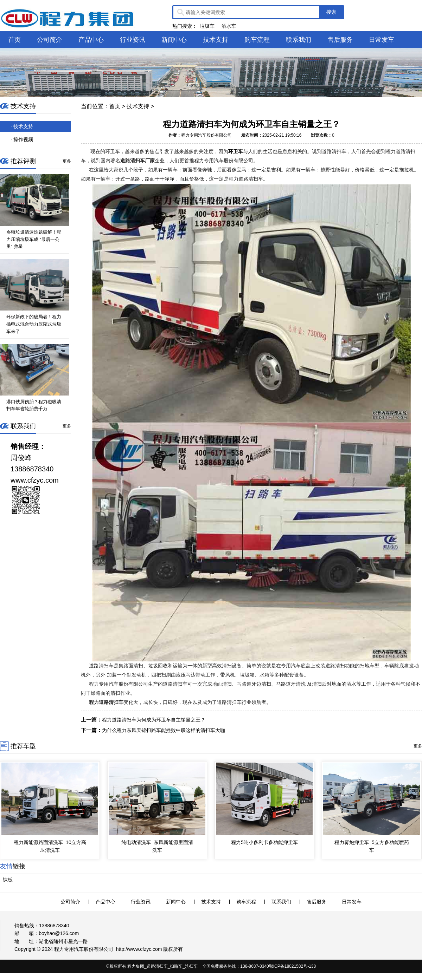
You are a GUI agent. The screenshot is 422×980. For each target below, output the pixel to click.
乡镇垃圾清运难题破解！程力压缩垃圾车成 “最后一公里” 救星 (34, 239)
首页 (14, 40)
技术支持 (216, 40)
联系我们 (299, 40)
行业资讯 (133, 40)
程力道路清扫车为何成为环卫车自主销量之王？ (154, 720)
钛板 (8, 880)
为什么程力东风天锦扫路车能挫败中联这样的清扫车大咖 (164, 730)
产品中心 (91, 40)
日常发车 (382, 40)
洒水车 (229, 26)
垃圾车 (207, 26)
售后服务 (340, 40)
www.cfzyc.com (145, 949)
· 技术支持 (22, 126)
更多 (67, 161)
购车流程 (257, 40)
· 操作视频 (22, 139)
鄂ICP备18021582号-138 (292, 966)
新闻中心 (174, 40)
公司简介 (50, 40)
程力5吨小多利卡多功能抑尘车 (264, 842)
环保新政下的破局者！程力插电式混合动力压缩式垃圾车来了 (34, 324)
